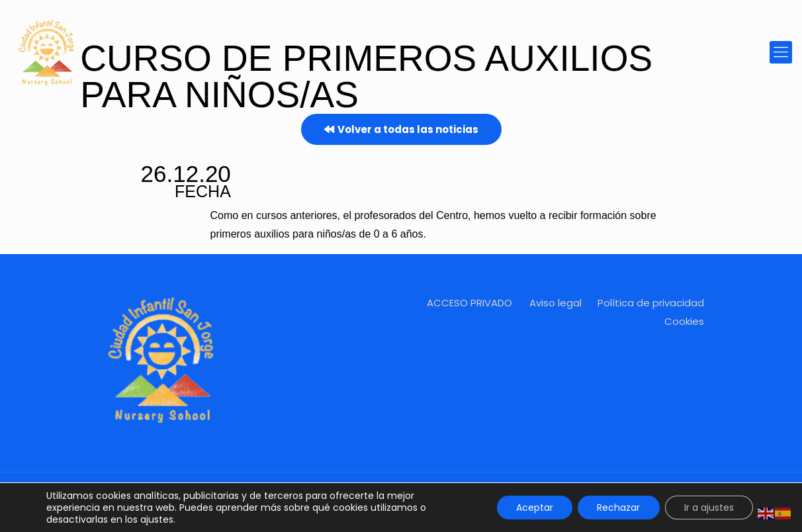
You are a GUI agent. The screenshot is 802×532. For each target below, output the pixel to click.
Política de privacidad (651, 303)
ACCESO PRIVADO (469, 303)
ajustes (157, 519)
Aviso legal (556, 303)
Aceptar (532, 508)
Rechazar (617, 508)
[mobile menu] (781, 52)
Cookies (684, 321)
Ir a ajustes (708, 508)
